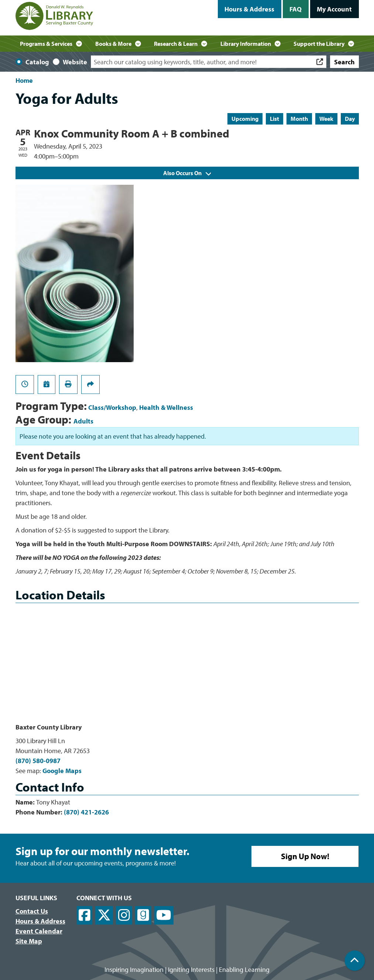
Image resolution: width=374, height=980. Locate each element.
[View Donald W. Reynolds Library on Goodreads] (143, 916)
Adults (83, 421)
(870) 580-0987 (38, 761)
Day (350, 119)
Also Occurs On (187, 173)
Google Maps (62, 771)
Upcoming (245, 119)
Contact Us (32, 911)
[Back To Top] (355, 961)
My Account (334, 9)
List (275, 119)
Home (24, 80)
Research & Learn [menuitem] (176, 44)
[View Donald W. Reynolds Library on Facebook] (85, 916)
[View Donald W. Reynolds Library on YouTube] (164, 916)
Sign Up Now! (305, 856)
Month (299, 119)
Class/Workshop (112, 407)
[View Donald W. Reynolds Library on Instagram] (124, 916)
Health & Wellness (166, 407)
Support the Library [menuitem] (319, 44)
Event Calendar (39, 931)
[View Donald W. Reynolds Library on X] (104, 916)
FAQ (296, 9)
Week (326, 119)
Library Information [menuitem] (246, 44)
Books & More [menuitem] (113, 44)
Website (75, 62)
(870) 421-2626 (86, 812)
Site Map (29, 941)
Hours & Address (249, 9)
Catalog (37, 62)
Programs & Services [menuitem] (46, 44)
